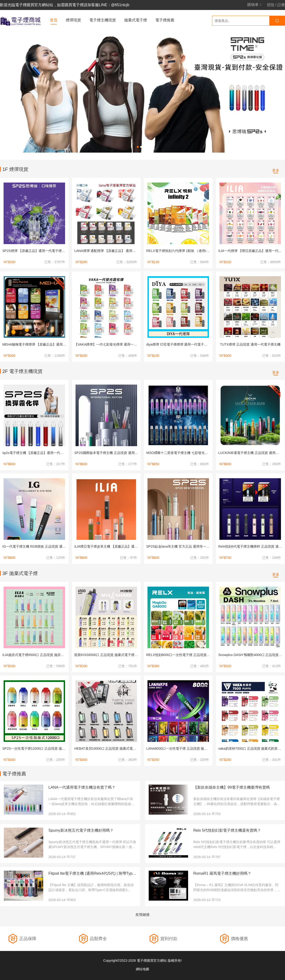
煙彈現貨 (73, 20)
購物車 (253, 5)
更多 (276, 170)
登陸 (271, 5)
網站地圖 (142, 969)
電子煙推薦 (165, 20)
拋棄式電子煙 (136, 20)
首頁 (54, 20)
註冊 (281, 5)
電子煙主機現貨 (103, 20)
